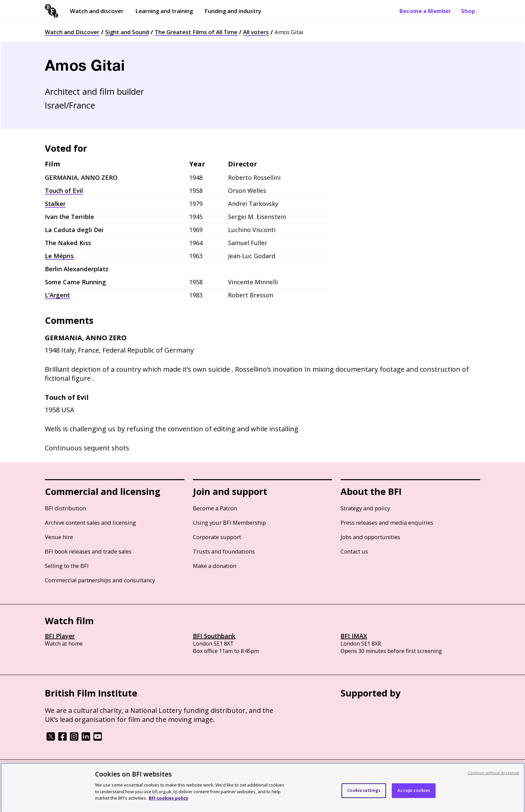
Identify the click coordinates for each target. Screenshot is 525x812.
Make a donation (215, 566)
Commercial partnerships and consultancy (100, 580)
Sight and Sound (127, 32)
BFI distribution (65, 508)
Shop (468, 11)
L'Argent (57, 295)
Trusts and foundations (224, 551)
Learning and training (164, 11)
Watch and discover (97, 11)
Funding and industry (233, 11)
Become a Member (425, 11)
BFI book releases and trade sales (88, 551)
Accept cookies (414, 794)
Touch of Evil (64, 191)
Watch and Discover (72, 32)
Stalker (55, 204)
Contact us (354, 551)
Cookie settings (364, 794)
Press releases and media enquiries (387, 523)
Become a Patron (215, 508)
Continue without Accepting (494, 776)
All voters (256, 32)
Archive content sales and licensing (90, 523)
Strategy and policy (365, 508)
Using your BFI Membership (229, 523)
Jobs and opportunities (370, 537)
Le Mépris (59, 256)
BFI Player (60, 636)
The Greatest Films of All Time (196, 32)
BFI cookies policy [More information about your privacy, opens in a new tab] (168, 801)
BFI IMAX (354, 636)
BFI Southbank (214, 636)
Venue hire (59, 537)
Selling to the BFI (67, 566)
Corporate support (217, 537)
